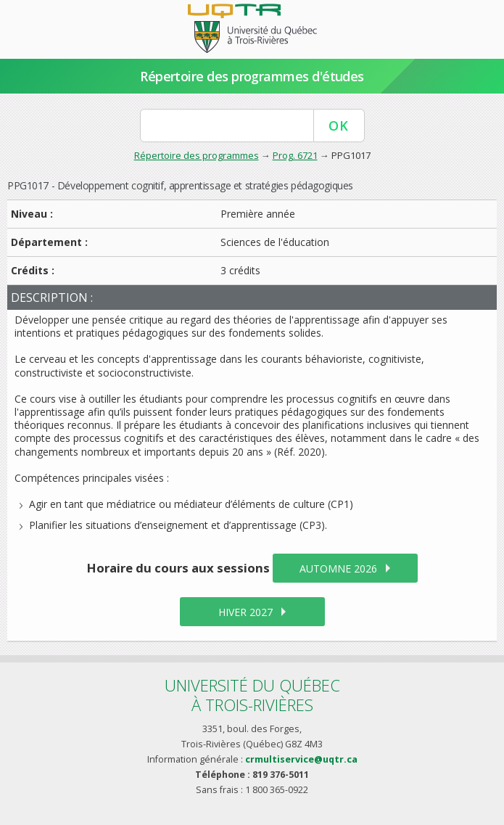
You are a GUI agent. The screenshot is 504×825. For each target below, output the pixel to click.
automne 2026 (338, 569)
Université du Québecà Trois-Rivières (252, 695)
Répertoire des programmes (197, 155)
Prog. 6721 (295, 155)
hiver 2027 (245, 612)
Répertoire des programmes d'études (252, 76)
